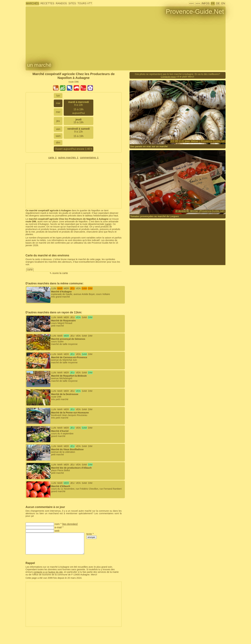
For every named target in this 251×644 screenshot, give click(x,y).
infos (205, 3)
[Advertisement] (74, 186)
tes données (70, 524)
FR (213, 3)
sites (72, 3)
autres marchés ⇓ (68, 158)
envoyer (91, 537)
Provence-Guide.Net (195, 12)
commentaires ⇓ (89, 158)
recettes (47, 3)
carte (108, 224)
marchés (32, 3)
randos (61, 3)
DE (218, 3)
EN (223, 3)
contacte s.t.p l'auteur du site (48, 572)
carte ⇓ (53, 158)
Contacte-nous (168, 77)
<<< (191, 3)
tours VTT (85, 3)
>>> (198, 3)
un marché (39, 65)
